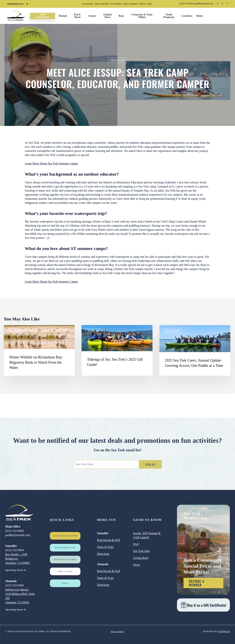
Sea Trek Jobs (141, 551)
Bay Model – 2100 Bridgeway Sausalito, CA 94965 (17, 559)
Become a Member (197, 583)
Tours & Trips (105, 547)
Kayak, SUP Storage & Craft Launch (147, 535)
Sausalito (117, 60)
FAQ (136, 544)
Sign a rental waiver (65, 536)
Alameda (93, 331)
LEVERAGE (224, 631)
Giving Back (141, 558)
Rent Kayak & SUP (65, 548)
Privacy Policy (118, 632)
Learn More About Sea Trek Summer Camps (51, 163)
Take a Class (65, 571)
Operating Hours (18, 4)
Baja (65, 583)
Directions (103, 554)
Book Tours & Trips (65, 560)
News (136, 565)
